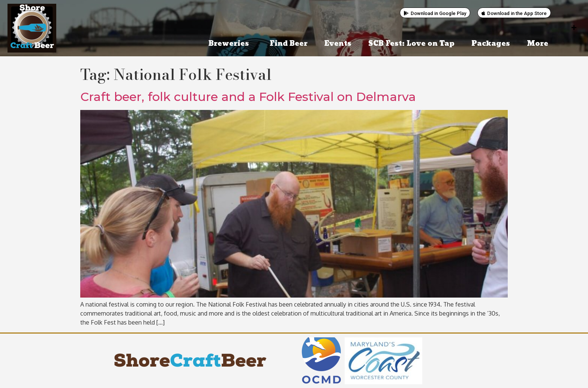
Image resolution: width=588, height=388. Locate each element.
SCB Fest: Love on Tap (411, 44)
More (539, 44)
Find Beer (289, 44)
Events (338, 44)
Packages (491, 44)
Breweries (231, 44)
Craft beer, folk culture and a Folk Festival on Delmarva (248, 97)
